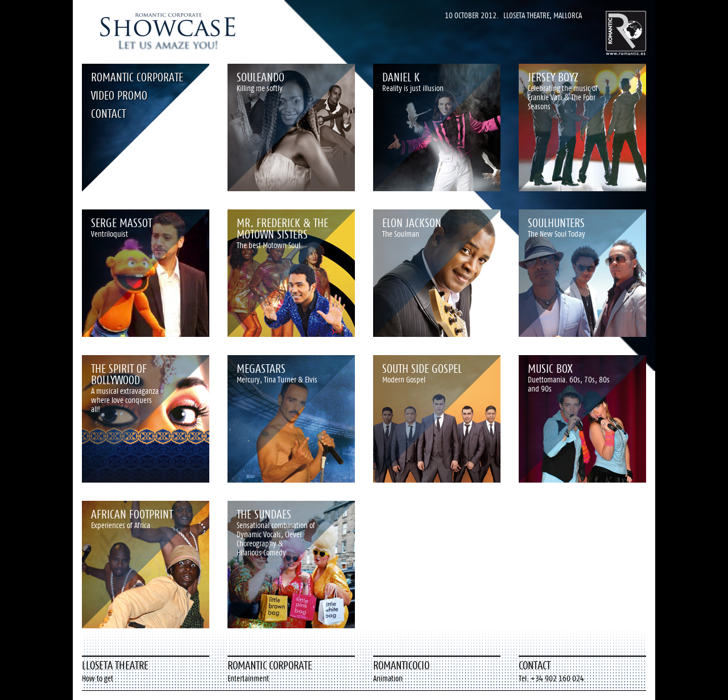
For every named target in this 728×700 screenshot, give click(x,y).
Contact (108, 114)
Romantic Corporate (137, 77)
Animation (388, 678)
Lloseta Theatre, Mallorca (543, 15)
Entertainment (248, 678)
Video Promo (119, 95)
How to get (98, 678)
